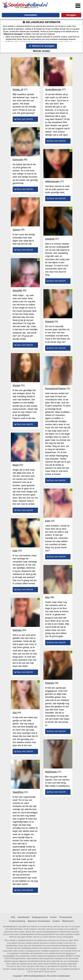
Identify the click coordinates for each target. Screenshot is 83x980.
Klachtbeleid (23, 917)
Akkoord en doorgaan (42, 46)
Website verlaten (41, 51)
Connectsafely (9, 956)
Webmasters (68, 921)
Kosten (53, 917)
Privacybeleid (66, 917)
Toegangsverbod (40, 917)
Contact (56, 921)
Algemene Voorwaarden (39, 921)
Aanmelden (31, 15)
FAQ (13, 917)
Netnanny (70, 953)
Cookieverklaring (17, 921)
